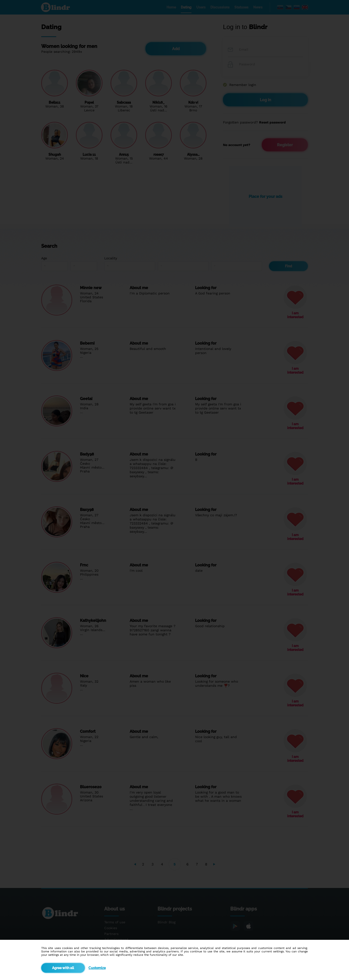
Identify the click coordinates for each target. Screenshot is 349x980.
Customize (97, 968)
